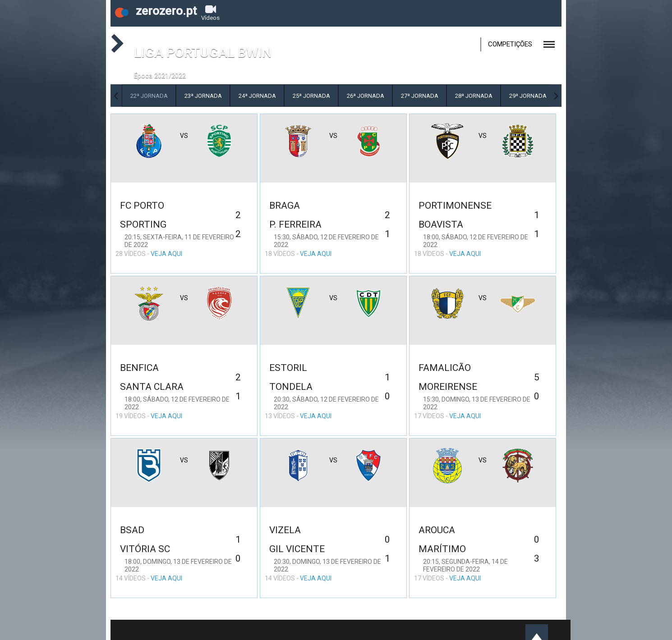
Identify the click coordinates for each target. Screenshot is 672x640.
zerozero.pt (156, 11)
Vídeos (210, 12)
